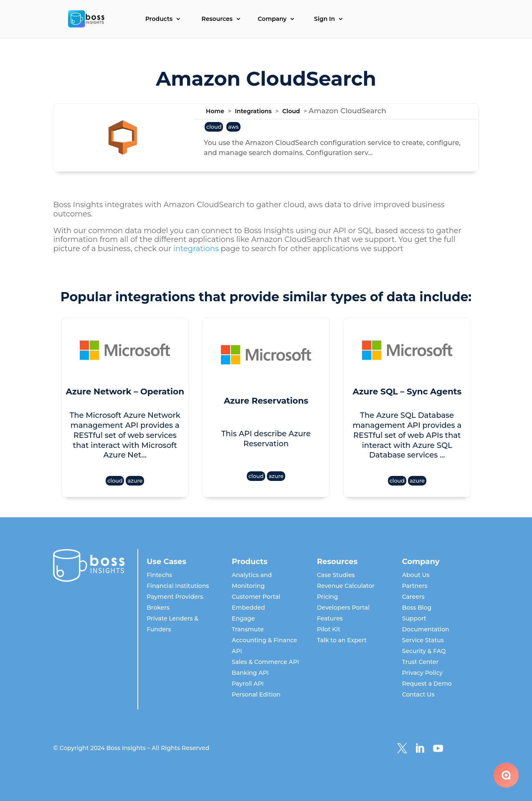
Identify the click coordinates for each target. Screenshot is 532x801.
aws (233, 127)
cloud (214, 127)
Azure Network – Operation (125, 392)
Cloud (291, 111)
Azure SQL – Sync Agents (407, 392)
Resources (217, 19)
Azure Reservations (266, 401)
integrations (196, 249)
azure (135, 481)
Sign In (324, 19)
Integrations (253, 111)
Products (159, 19)
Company (272, 19)
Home (215, 111)
